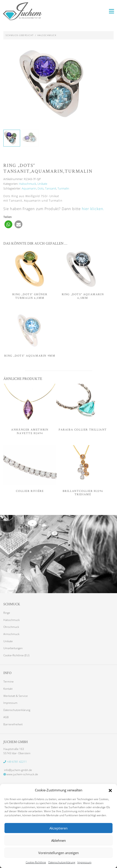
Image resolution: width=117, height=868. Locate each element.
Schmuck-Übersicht (20, 35)
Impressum (84, 862)
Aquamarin (29, 189)
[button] (110, 790)
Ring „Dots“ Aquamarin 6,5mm (83, 296)
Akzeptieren (58, 828)
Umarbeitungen (13, 648)
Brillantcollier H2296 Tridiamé (83, 493)
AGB (6, 717)
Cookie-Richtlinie (36, 862)
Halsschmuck (47, 35)
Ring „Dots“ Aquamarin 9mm (30, 356)
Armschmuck (11, 634)
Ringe (7, 613)
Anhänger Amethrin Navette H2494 (30, 432)
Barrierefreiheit (13, 724)
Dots (41, 189)
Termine (9, 682)
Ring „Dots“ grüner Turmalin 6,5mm (30, 296)
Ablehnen (58, 840)
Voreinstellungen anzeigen (58, 853)
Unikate (42, 184)
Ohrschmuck (11, 627)
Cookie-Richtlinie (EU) (16, 655)
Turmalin (63, 189)
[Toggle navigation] (112, 11)
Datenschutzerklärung (62, 862)
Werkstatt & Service (16, 696)
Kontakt (8, 689)
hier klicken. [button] (93, 209)
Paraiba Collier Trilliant (83, 430)
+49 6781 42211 (15, 762)
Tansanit (51, 189)
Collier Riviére (30, 491)
